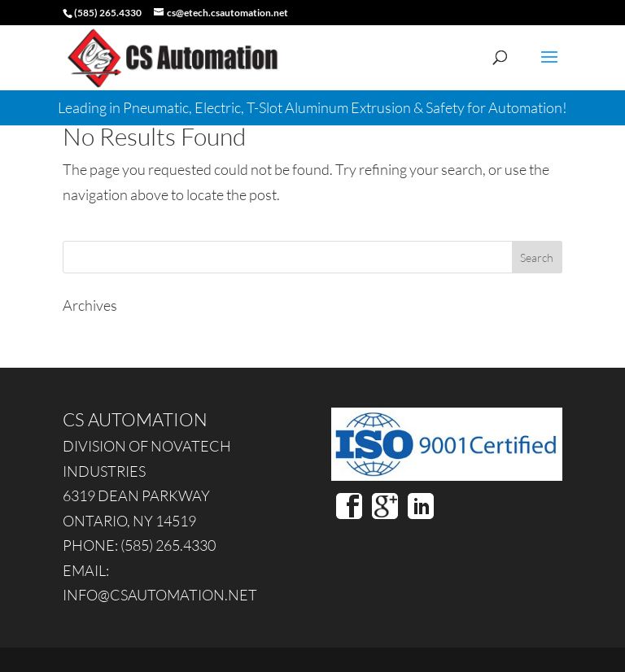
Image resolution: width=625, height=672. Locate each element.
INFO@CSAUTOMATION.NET (160, 595)
